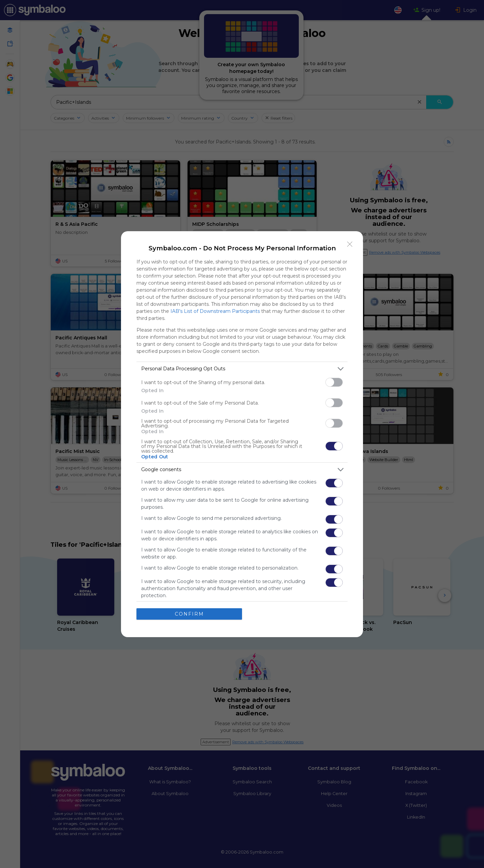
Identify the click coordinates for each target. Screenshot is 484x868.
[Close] (350, 244)
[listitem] (242, 369)
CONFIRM (189, 614)
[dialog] (242, 434)
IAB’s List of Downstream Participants (215, 311)
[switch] (334, 382)
